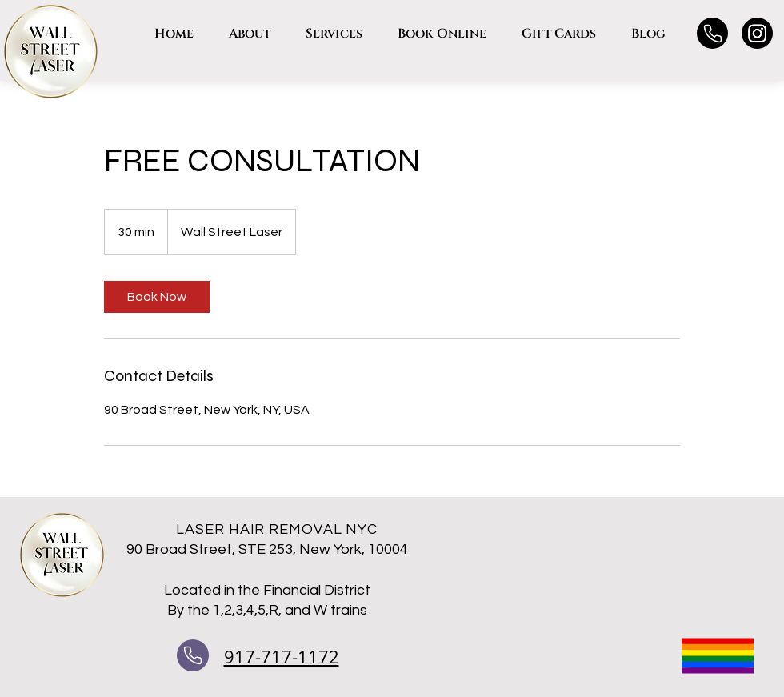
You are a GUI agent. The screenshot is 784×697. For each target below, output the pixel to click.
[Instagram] (757, 33)
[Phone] (712, 33)
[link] (157, 297)
